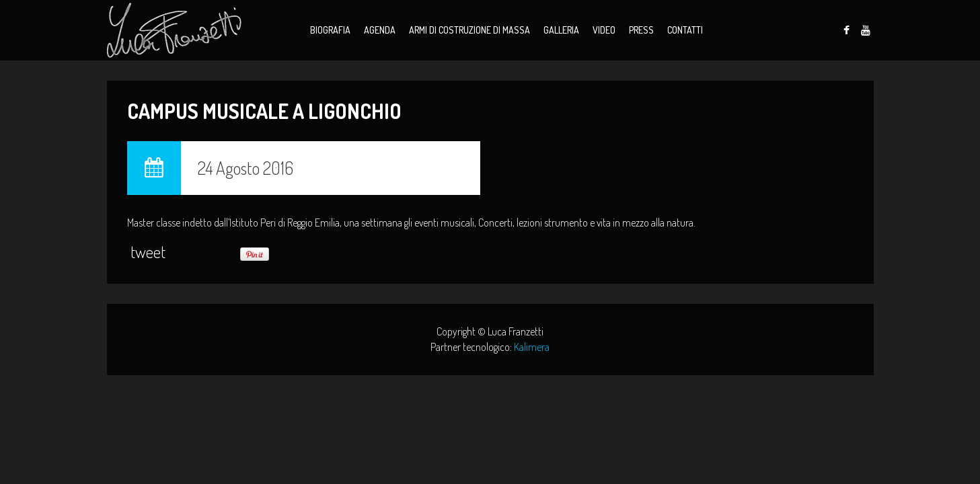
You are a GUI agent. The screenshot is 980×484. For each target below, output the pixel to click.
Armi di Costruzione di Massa (469, 30)
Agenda (380, 30)
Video (604, 30)
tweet (148, 252)
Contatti (685, 30)
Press (641, 30)
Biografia (330, 30)
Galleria (561, 30)
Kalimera (532, 347)
